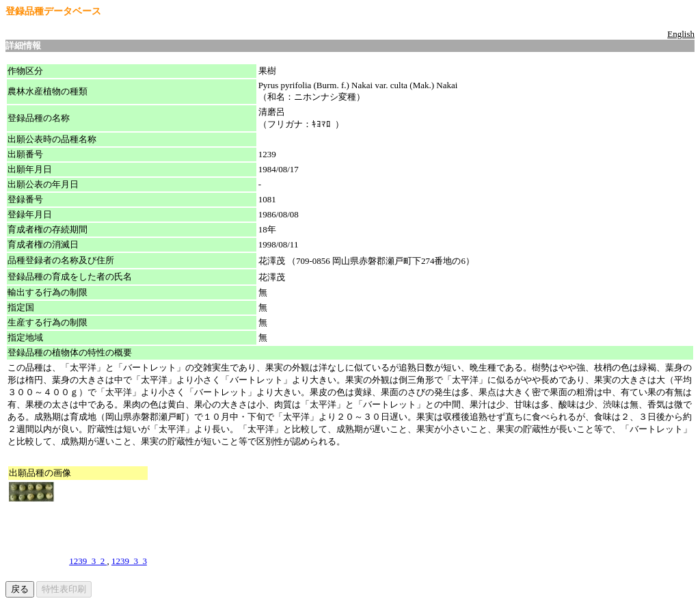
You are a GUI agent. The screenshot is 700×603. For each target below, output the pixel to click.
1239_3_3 (129, 561)
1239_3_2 (88, 561)
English (681, 34)
